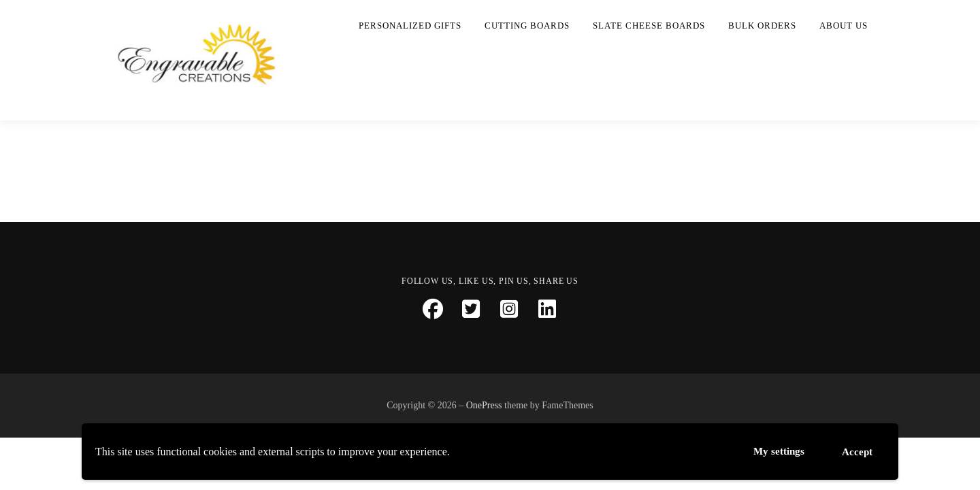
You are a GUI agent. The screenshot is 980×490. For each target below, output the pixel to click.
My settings (774, 450)
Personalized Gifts (410, 26)
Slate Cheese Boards (649, 26)
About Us (844, 26)
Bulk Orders (762, 26)
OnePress (484, 405)
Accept (856, 450)
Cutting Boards (527, 26)
